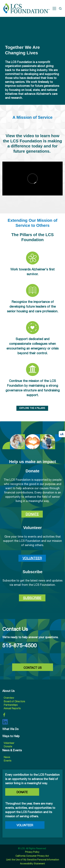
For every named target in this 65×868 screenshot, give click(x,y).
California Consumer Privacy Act (32, 856)
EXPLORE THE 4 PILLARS (32, 408)
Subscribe (32, 598)
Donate (32, 514)
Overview (9, 698)
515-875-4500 (20, 645)
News (7, 757)
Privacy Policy (32, 852)
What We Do (10, 729)
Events (7, 761)
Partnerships (11, 705)
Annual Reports (12, 708)
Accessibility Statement (32, 864)
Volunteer (32, 558)
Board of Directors (14, 701)
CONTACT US (33, 668)
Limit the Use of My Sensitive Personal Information (33, 860)
